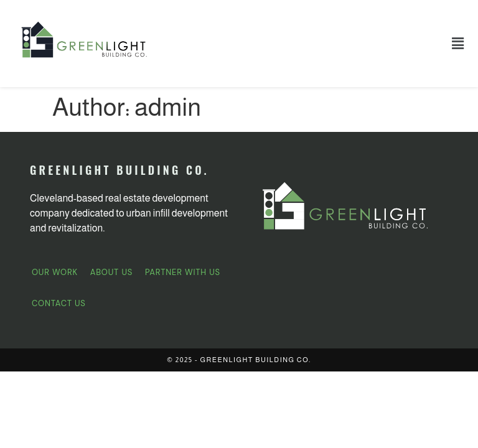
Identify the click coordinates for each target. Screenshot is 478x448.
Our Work (55, 272)
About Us (111, 272)
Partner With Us (183, 272)
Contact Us (59, 303)
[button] (458, 44)
